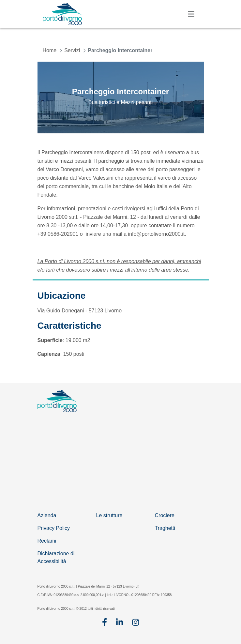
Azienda (47, 515)
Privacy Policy (54, 528)
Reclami (47, 541)
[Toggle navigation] (191, 14)
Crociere (165, 515)
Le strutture (109, 515)
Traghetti (165, 528)
